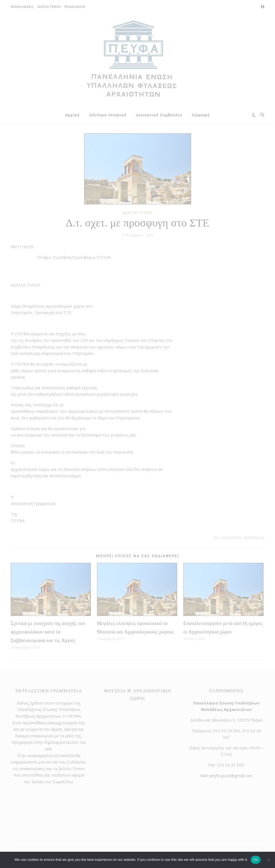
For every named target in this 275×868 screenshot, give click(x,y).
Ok (256, 860)
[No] (268, 860)
